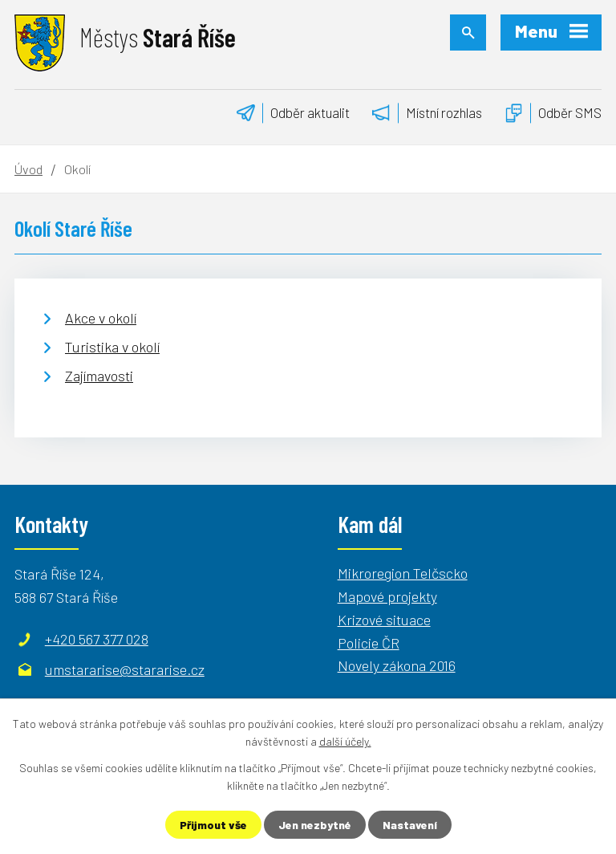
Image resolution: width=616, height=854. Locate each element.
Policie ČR (369, 643)
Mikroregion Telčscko (403, 573)
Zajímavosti (99, 376)
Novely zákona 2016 (397, 665)
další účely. (345, 741)
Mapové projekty (387, 596)
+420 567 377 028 (97, 639)
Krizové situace (384, 620)
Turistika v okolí (112, 347)
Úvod (28, 169)
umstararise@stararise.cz (125, 669)
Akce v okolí (101, 318)
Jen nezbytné (315, 825)
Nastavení (410, 825)
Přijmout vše (213, 825)
